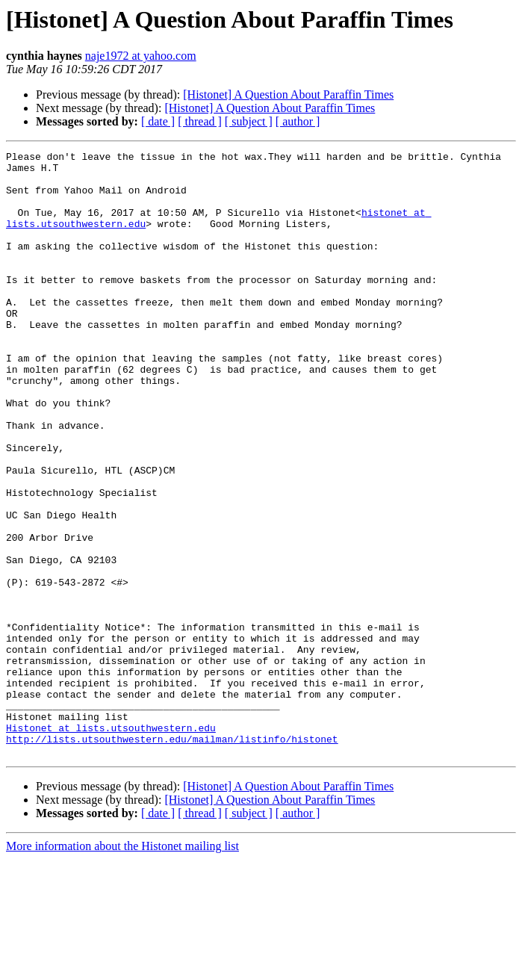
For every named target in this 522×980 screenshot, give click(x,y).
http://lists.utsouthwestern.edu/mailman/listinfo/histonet (172, 857)
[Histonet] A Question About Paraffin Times (288, 94)
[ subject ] (249, 121)
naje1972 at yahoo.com (141, 56)
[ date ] (158, 121)
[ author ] (298, 121)
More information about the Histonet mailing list (122, 967)
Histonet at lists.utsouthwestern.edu (111, 844)
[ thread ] (200, 121)
